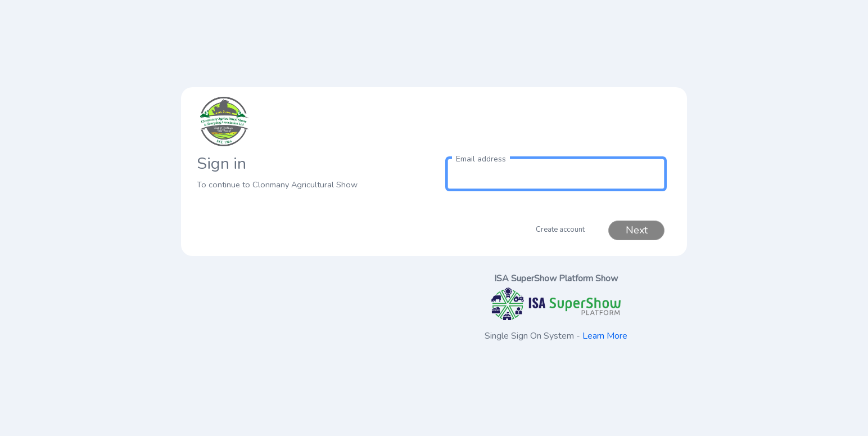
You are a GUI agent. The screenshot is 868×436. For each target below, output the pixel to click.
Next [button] (637, 230)
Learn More (605, 336)
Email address (481, 159)
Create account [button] (560, 230)
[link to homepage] (312, 122)
